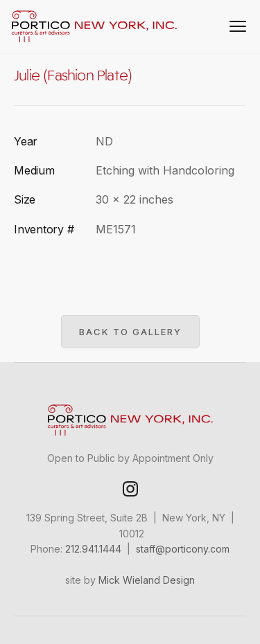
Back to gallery (130, 332)
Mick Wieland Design (147, 580)
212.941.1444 (93, 549)
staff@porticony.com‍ (183, 549)
